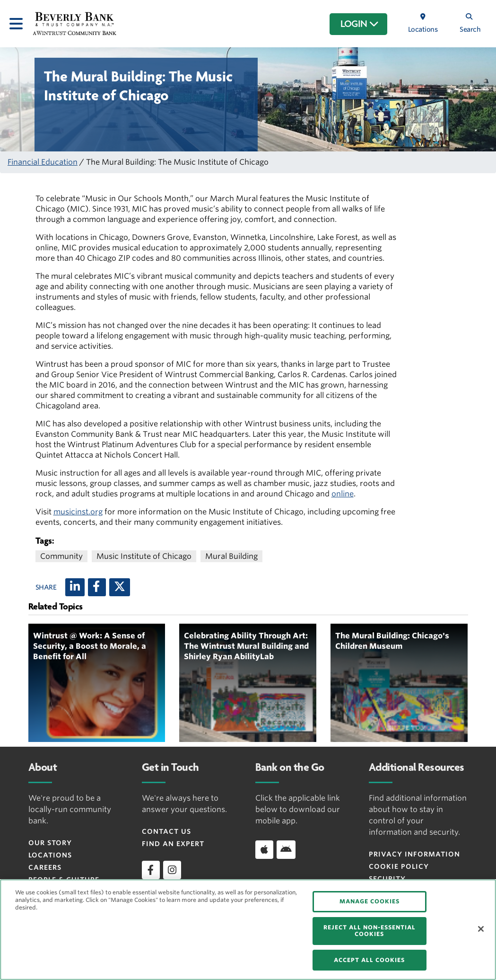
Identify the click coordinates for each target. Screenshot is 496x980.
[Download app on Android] (286, 849)
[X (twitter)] (120, 587)
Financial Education (43, 162)
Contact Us (166, 831)
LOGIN (360, 24)
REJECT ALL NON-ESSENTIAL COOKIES (370, 931)
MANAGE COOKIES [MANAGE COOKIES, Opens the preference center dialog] (370, 901)
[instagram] (172, 870)
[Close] (481, 929)
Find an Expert (173, 844)
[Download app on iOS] (264, 849)
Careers (45, 867)
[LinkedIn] (75, 587)
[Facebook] (97, 587)
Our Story (50, 843)
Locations (50, 855)
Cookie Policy (399, 866)
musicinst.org (78, 512)
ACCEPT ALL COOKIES (369, 960)
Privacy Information (414, 854)
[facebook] (151, 870)
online (343, 494)
